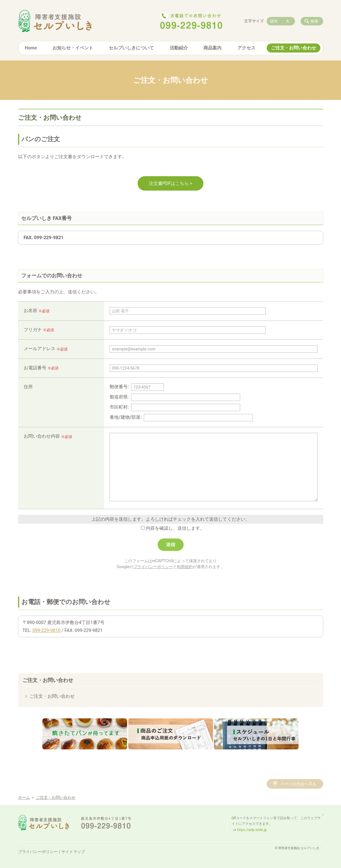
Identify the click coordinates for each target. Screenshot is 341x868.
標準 (274, 21)
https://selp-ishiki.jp (252, 830)
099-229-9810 (46, 630)
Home (31, 48)
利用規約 (185, 567)
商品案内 (212, 48)
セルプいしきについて (131, 48)
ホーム (24, 797)
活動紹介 (179, 48)
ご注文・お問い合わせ (294, 48)
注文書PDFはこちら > (171, 183)
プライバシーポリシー (153, 567)
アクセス (246, 48)
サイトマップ (73, 852)
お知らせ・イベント (73, 48)
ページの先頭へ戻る (298, 784)
